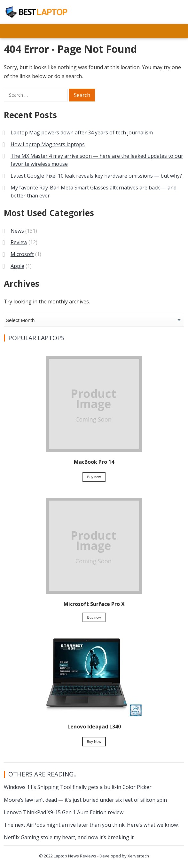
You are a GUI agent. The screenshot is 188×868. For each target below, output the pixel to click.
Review (19, 242)
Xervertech (138, 856)
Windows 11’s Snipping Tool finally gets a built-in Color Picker (78, 787)
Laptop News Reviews (75, 856)
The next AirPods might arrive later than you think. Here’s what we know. (91, 825)
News (17, 231)
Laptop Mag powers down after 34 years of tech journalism (82, 133)
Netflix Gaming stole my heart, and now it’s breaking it (69, 837)
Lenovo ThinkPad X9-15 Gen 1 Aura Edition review (64, 812)
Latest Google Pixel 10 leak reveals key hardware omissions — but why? (96, 176)
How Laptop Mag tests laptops (48, 144)
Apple (17, 266)
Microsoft (22, 254)
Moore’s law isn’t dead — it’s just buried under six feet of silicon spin (85, 800)
